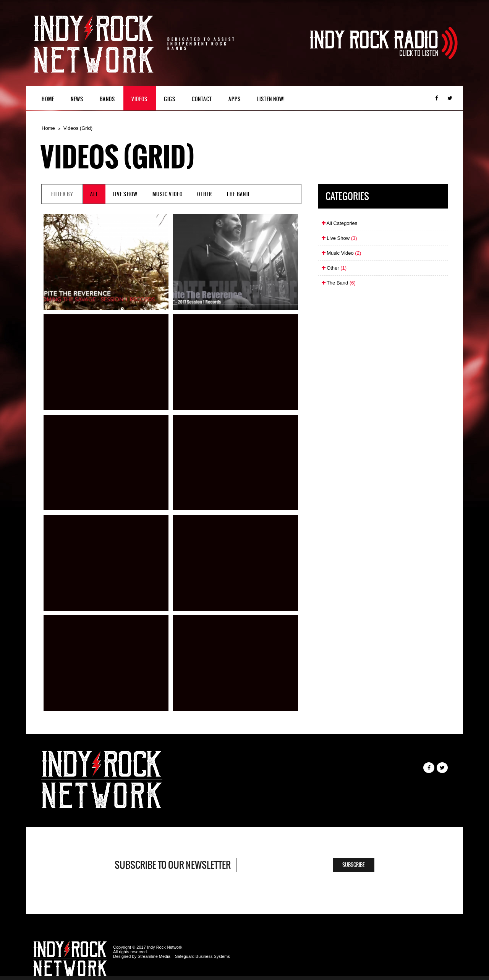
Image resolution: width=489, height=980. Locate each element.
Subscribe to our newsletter (173, 865)
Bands (107, 99)
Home (48, 99)
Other (205, 194)
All (94, 194)
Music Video (168, 194)
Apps (235, 99)
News (77, 99)
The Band (238, 194)
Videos (139, 99)
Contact (202, 99)
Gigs (170, 99)
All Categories (340, 223)
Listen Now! (271, 99)
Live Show (125, 194)
